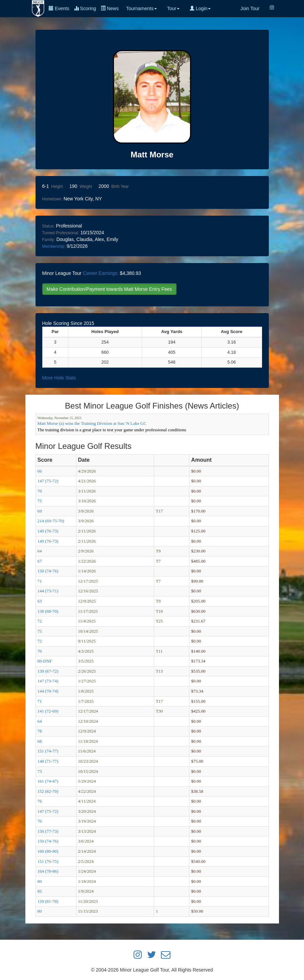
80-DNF (45, 661)
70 (40, 491)
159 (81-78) (48, 901)
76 (40, 801)
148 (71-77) (48, 761)
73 (40, 771)
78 (40, 731)
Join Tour (250, 8)
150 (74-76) (48, 571)
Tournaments (142, 8)
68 (40, 741)
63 (40, 601)
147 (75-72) (48, 481)
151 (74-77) (48, 751)
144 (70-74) (48, 691)
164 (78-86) (48, 871)
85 (40, 891)
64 (40, 551)
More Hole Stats (59, 378)
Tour (173, 8)
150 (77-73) (48, 831)
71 (40, 581)
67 (40, 561)
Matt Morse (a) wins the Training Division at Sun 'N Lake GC (92, 423)
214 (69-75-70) (51, 521)
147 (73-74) (48, 681)
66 (40, 471)
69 (40, 511)
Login (200, 8)
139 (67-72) (48, 671)
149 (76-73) (48, 531)
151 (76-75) (48, 861)
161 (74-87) (48, 781)
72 (40, 621)
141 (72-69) (48, 711)
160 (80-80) (48, 851)
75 (40, 501)
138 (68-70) (48, 611)
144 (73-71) (48, 591)
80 (40, 881)
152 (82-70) (48, 791)
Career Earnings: (101, 273)
